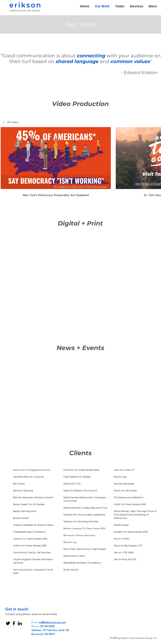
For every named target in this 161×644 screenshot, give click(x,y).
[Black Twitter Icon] (8, 623)
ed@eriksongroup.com (52, 622)
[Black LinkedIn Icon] (20, 623)
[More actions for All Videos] (11, 122)
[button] (11, 122)
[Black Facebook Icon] (14, 623)
